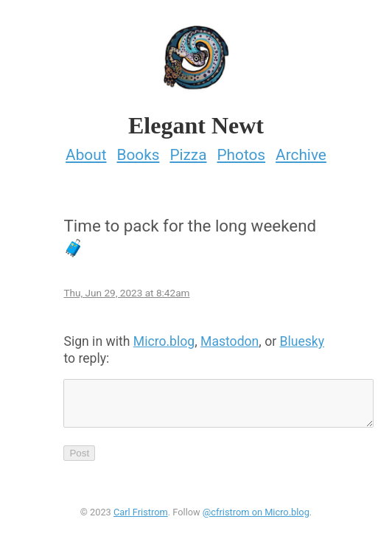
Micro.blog (164, 337)
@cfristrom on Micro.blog (256, 517)
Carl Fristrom (141, 517)
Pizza (188, 150)
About (86, 150)
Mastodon (230, 337)
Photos (241, 150)
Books (138, 150)
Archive (301, 150)
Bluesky (302, 337)
